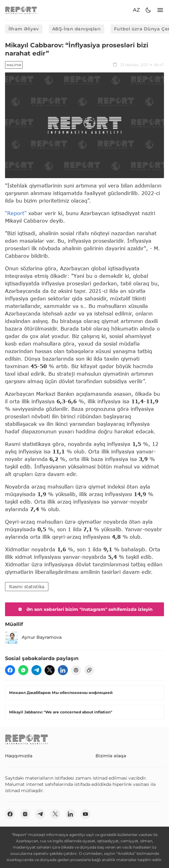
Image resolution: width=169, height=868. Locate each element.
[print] (76, 670)
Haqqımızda (19, 756)
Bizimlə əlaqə (111, 756)
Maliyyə (14, 65)
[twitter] (50, 670)
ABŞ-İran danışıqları (76, 29)
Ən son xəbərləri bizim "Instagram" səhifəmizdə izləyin (84, 609)
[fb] (10, 670)
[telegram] (36, 670)
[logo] (21, 10)
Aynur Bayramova (33, 638)
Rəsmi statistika (27, 587)
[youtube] (85, 814)
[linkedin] (63, 670)
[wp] (23, 670)
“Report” (16, 213)
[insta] (25, 814)
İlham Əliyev (24, 29)
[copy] (89, 670)
